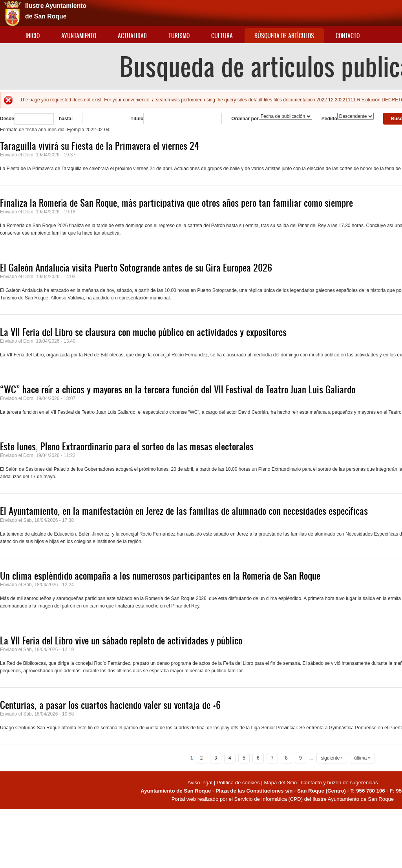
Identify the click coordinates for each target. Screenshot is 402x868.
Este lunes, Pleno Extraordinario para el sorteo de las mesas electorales (127, 446)
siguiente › (332, 758)
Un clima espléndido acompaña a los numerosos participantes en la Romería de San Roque (160, 576)
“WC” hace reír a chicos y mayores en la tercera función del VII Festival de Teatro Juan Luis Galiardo (178, 389)
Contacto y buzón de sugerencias (340, 783)
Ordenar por (245, 119)
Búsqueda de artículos (284, 36)
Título (137, 119)
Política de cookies (238, 783)
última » (362, 758)
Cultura (222, 36)
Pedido (329, 119)
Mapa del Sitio (280, 783)
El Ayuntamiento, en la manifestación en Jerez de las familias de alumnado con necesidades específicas (184, 511)
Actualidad (132, 36)
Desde (7, 119)
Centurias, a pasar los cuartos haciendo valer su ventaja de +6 (110, 705)
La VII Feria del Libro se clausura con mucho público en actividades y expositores (143, 332)
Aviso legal (200, 783)
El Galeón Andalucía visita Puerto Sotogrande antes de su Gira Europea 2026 (136, 268)
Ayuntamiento (79, 36)
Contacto (348, 36)
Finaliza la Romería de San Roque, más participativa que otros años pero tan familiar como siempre (176, 203)
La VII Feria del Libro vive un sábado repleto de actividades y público (121, 640)
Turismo (179, 36)
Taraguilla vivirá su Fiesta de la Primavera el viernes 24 (100, 146)
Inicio (33, 36)
